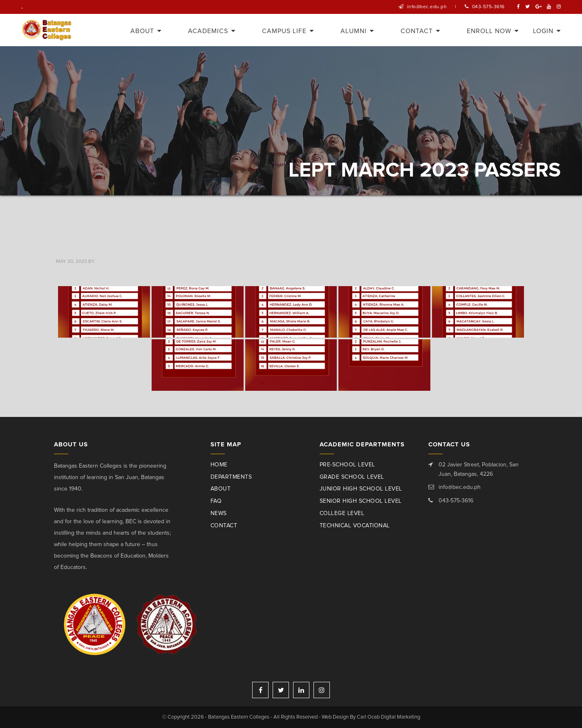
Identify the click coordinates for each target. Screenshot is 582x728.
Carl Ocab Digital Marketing (388, 717)
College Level (342, 513)
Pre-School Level (347, 465)
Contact (224, 526)
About (221, 489)
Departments (231, 477)
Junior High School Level (361, 489)
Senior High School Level (361, 501)
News (219, 513)
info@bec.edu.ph (427, 7)
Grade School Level (352, 477)
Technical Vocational (355, 526)
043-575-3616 (488, 7)
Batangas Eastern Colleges (47, 30)
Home (219, 465)
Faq (216, 501)
